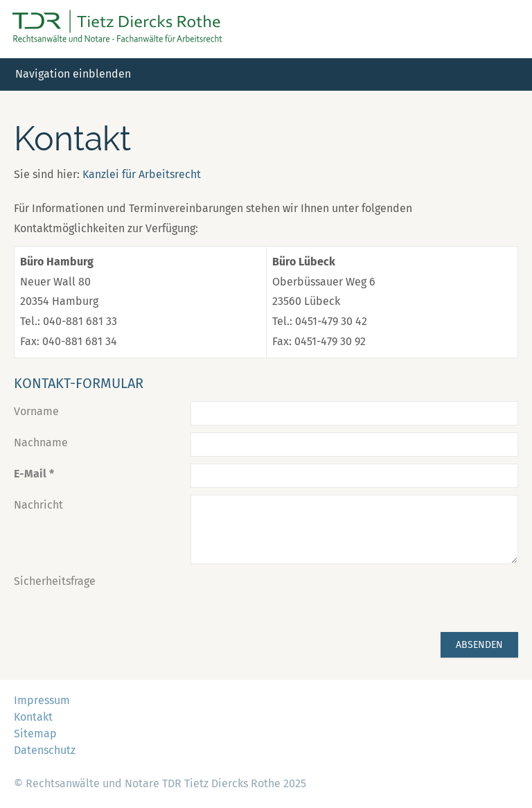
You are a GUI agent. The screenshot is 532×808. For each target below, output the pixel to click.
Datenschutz (45, 750)
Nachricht (38, 505)
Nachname (41, 442)
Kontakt (33, 717)
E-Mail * (34, 474)
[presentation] (296, 598)
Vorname (36, 411)
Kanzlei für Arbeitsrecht (142, 174)
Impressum (42, 700)
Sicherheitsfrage (55, 581)
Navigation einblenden (73, 74)
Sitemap (35, 734)
